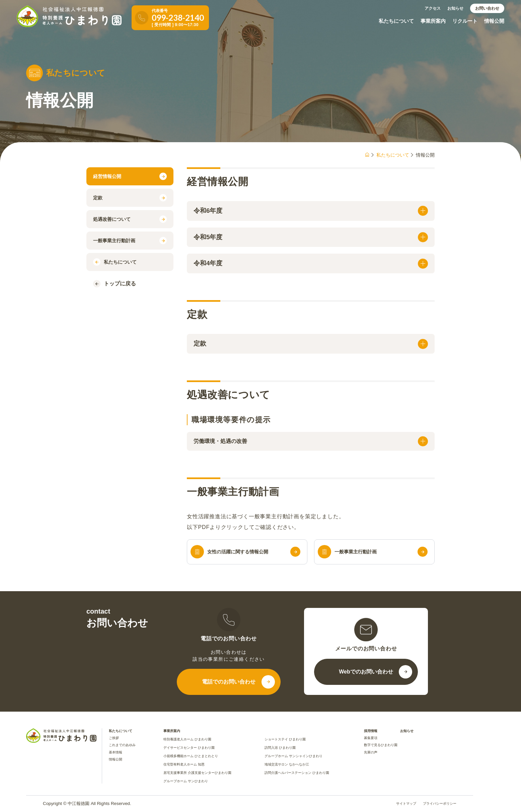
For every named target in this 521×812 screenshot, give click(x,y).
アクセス (433, 8)
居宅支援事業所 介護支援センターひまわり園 (197, 773)
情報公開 (494, 21)
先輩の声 (371, 752)
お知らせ (455, 8)
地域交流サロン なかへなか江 (287, 764)
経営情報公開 (130, 176)
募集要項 (371, 738)
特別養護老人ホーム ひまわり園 (187, 739)
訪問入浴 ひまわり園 (280, 748)
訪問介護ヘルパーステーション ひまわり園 (297, 773)
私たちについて (396, 21)
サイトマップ (406, 804)
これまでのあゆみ (122, 745)
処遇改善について (130, 219)
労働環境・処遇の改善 (311, 441)
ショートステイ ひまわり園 (285, 739)
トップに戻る (115, 284)
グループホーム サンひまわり (186, 781)
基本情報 (116, 752)
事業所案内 (433, 21)
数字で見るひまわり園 (381, 745)
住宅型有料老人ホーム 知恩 (184, 764)
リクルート (465, 21)
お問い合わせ (487, 8)
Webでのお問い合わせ (366, 672)
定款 (130, 198)
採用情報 (371, 731)
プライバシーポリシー (440, 804)
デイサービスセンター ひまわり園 (189, 748)
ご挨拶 (114, 738)
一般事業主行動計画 (130, 241)
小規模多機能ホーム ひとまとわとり (191, 756)
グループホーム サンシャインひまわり (293, 756)
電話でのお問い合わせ (229, 682)
